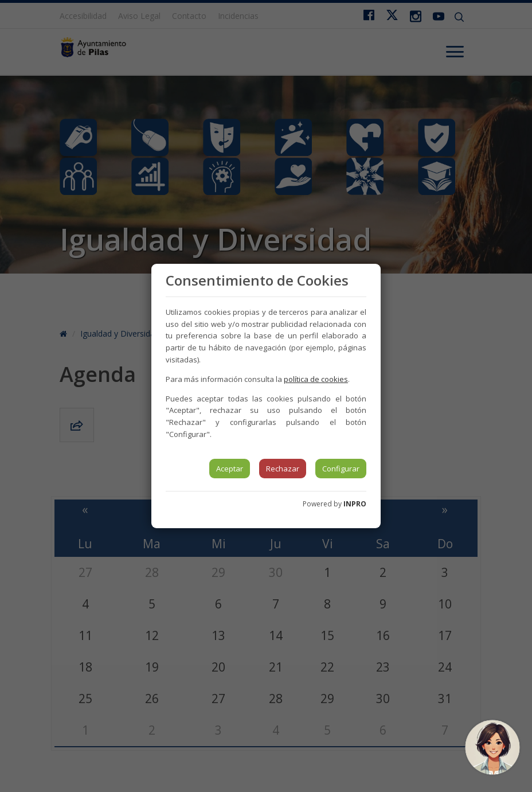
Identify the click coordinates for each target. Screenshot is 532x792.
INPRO (355, 504)
